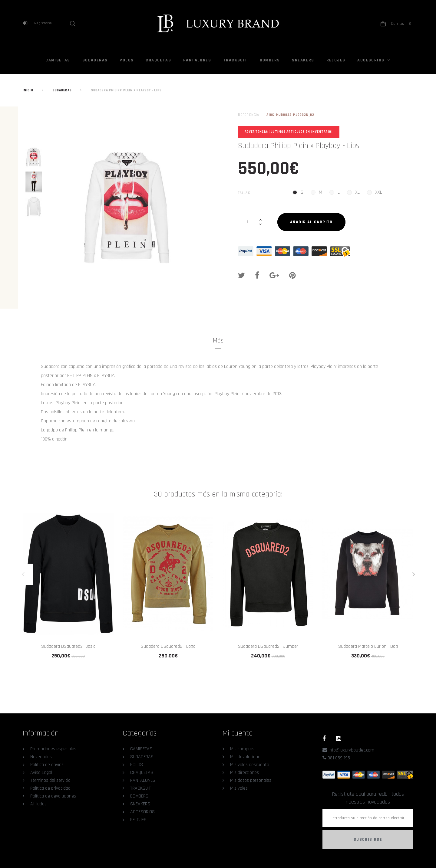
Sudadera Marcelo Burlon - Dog (368, 646)
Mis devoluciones (246, 757)
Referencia (249, 115)
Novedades (41, 757)
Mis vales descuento (250, 765)
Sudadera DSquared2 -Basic (68, 646)
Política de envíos (47, 765)
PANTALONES (197, 60)
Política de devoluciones (53, 796)
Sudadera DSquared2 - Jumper (268, 646)
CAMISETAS (58, 60)
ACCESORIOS (371, 60)
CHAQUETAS (158, 60)
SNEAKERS (303, 60)
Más (218, 341)
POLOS (127, 60)
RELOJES (336, 60)
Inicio (28, 90)
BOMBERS (270, 60)
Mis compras (242, 749)
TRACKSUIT (235, 60)
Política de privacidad (50, 788)
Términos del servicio (50, 780)
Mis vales (239, 788)
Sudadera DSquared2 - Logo (168, 646)
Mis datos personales (251, 780)
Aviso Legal (41, 773)
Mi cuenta (238, 733)
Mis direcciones (244, 773)
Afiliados (38, 804)
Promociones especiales (53, 749)
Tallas (245, 193)
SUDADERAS (95, 60)
